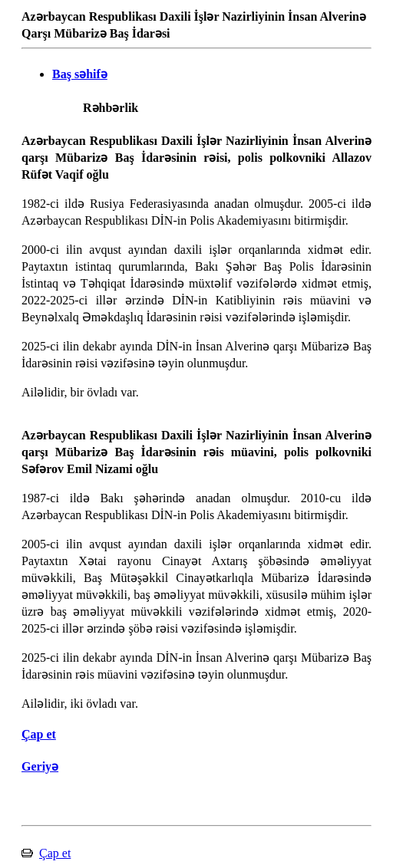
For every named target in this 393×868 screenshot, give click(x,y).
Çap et (55, 853)
